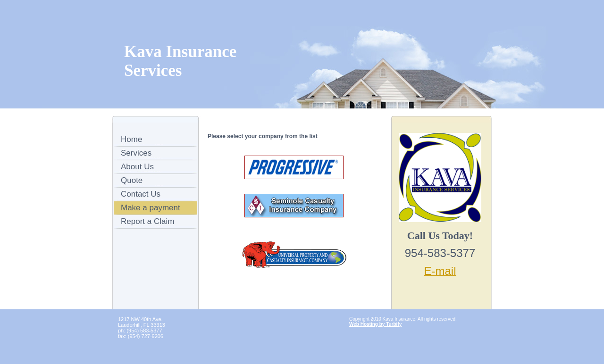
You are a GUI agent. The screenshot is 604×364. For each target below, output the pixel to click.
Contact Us (141, 194)
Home (131, 139)
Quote (132, 180)
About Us (137, 167)
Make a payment (151, 208)
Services (136, 153)
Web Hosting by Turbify (375, 324)
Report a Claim (147, 221)
